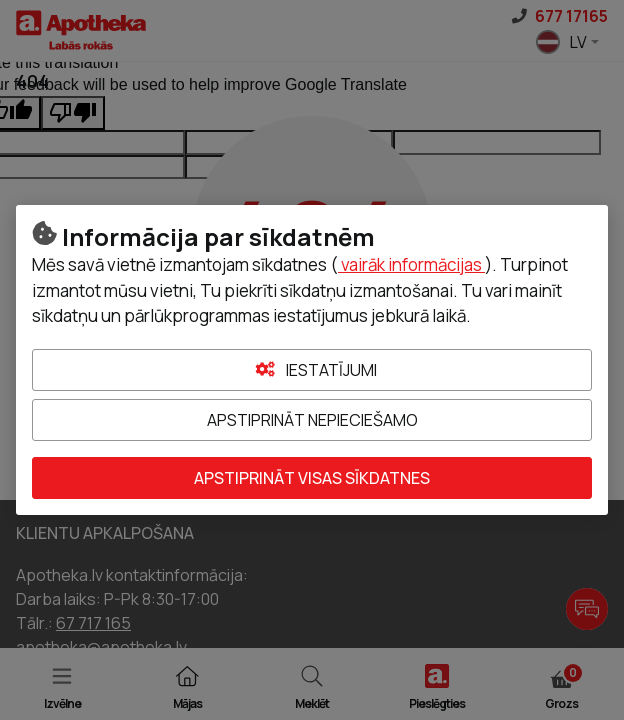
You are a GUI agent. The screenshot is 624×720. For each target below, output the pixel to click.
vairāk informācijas (411, 264)
